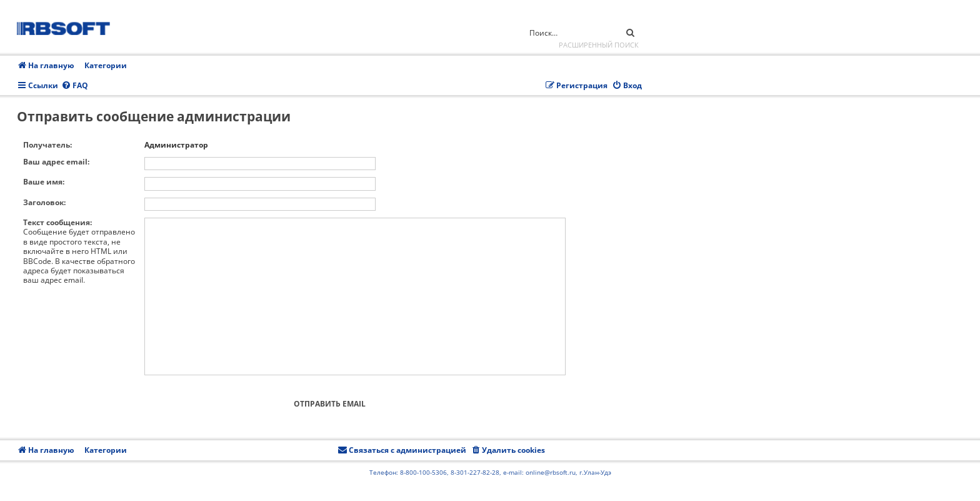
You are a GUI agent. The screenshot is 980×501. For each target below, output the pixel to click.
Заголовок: (44, 202)
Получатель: (47, 145)
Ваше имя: (44, 182)
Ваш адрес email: (56, 162)
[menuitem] (75, 86)
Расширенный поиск (599, 45)
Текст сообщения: (57, 222)
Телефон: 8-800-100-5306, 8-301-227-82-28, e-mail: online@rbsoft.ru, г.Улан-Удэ (490, 472)
